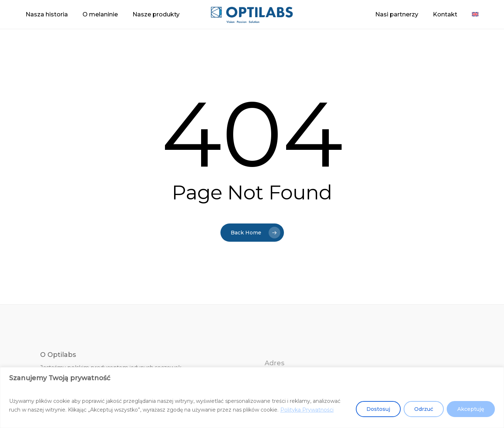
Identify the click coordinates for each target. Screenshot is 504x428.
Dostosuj (378, 409)
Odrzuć (424, 409)
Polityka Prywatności (307, 410)
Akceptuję (471, 409)
